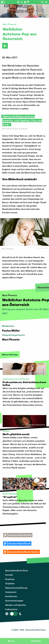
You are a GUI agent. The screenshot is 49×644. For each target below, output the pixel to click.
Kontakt (9, 575)
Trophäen (10, 583)
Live (12, 641)
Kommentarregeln (14, 601)
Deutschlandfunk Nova (17, 570)
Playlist (37, 641)
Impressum (11, 592)
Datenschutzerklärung (16, 588)
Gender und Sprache (15, 605)
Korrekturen (11, 596)
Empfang (10, 579)
